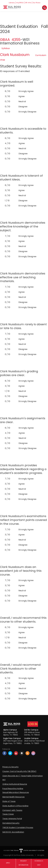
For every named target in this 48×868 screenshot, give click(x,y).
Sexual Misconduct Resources (16, 792)
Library (12, 3)
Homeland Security (11, 823)
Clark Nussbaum (15, 55)
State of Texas (9, 801)
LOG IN (33, 724)
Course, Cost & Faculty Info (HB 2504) (19, 771)
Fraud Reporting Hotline (13, 789)
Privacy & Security (10, 767)
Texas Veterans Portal (12, 819)
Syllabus (6, 48)
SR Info (28, 3)
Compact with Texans (12, 810)
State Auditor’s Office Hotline (15, 806)
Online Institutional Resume (15, 784)
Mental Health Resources (14, 797)
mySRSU (20, 3)
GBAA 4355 (10, 40)
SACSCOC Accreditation (13, 832)
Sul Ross (37, 3)
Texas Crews (8, 814)
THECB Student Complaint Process (18, 828)
